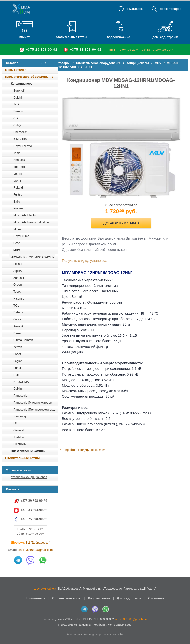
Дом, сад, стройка (165, 37)
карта (152, 589)
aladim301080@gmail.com (35, 550)
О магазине (156, 598)
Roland (18, 188)
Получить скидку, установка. (93, 253)
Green (17, 285)
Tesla (17, 153)
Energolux (20, 132)
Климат (24, 37)
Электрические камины (28, 451)
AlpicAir (18, 271)
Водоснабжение (118, 37)
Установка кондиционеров (29, 477)
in (7, 628)
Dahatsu (19, 312)
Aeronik (18, 326)
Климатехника (36, 598)
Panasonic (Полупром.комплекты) (36, 410)
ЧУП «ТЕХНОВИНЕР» (78, 619)
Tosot (17, 292)
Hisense (19, 299)
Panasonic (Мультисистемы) (33, 403)
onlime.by (117, 634)
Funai (17, 368)
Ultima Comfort (23, 340)
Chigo (17, 118)
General (19, 430)
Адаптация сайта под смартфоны (88, 634)
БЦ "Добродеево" (38, 543)
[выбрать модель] (32, 257)
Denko (18, 333)
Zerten (18, 347)
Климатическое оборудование (29, 77)
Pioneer (18, 208)
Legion (18, 361)
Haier (17, 375)
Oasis (17, 319)
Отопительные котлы (71, 37)
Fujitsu (18, 195)
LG (15, 423)
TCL (16, 306)
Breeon (18, 111)
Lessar (18, 264)
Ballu (17, 202)
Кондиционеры (22, 84)
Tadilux (18, 104)
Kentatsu (19, 160)
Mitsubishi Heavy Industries (31, 222)
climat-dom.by (83, 625)
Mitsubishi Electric (25, 215)
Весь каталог (16, 70)
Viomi (17, 181)
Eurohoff (19, 91)
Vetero (18, 174)
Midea (17, 229)
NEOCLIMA (21, 382)
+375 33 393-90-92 (86, 49)
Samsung (20, 416)
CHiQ (17, 125)
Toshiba (18, 437)
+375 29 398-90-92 (42, 49)
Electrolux (20, 444)
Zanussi (19, 278)
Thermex (19, 167)
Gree (17, 243)
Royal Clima (21, 236)
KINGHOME (21, 139)
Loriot (17, 354)
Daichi (17, 98)
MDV (17, 250)
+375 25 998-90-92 (34, 519)
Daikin (17, 389)
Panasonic (20, 396)
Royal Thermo (23, 146)
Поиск (164, 9)
